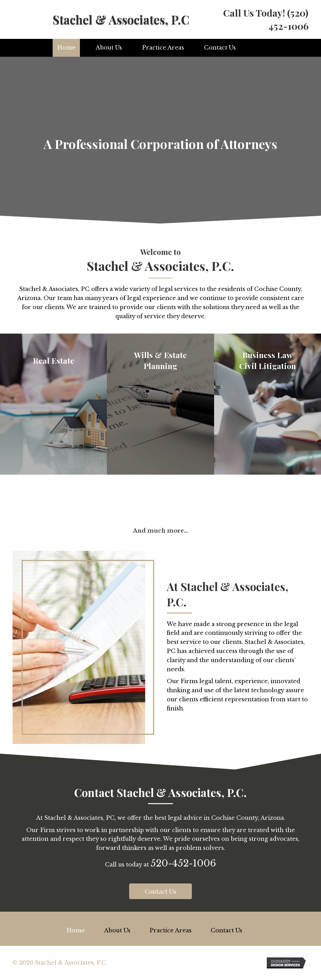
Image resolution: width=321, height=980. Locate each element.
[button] (160, 891)
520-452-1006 (183, 863)
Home (66, 48)
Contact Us (220, 48)
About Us (109, 48)
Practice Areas (163, 48)
